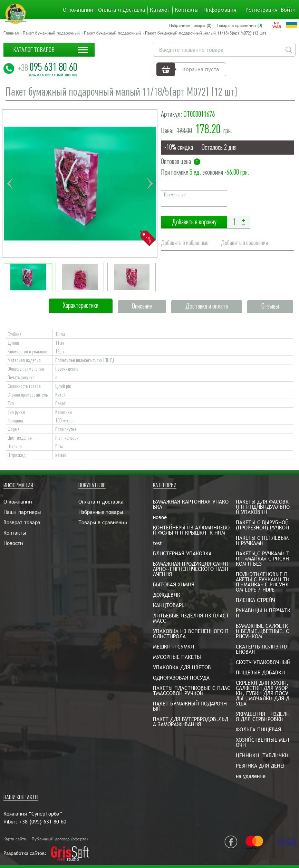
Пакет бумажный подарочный (51, 33)
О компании (78, 10)
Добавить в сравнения (244, 243)
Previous (10, 184)
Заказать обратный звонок (53, 75)
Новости (13, 543)
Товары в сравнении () (239, 26)
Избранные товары (101, 512)
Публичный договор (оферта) (60, 839)
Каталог (160, 10)
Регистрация (261, 10)
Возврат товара (22, 522)
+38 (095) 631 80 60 (43, 822)
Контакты (187, 10)
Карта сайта (15, 839)
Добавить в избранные (185, 243)
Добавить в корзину (194, 222)
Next (149, 184)
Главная (11, 33)
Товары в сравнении (103, 522)
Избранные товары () (190, 26)
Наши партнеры (22, 512)
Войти (288, 10)
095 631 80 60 (47, 67)
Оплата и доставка (122, 10)
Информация (220, 10)
